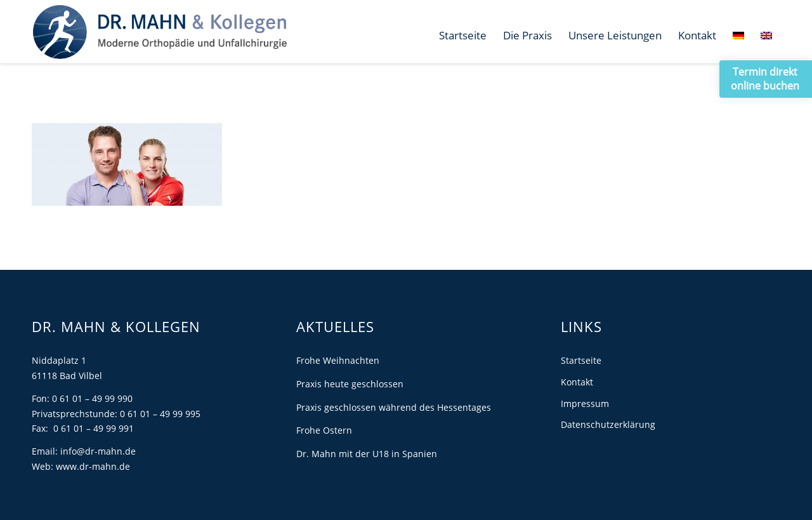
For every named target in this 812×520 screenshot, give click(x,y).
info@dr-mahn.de (98, 451)
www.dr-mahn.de (93, 466)
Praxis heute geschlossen (350, 384)
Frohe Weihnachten (338, 360)
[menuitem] (463, 36)
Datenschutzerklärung (608, 424)
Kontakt (577, 382)
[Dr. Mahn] (160, 32)
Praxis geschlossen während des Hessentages (394, 407)
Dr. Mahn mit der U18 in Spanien (367, 454)
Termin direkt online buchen (765, 79)
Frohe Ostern (324, 430)
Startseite (581, 360)
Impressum (585, 403)
